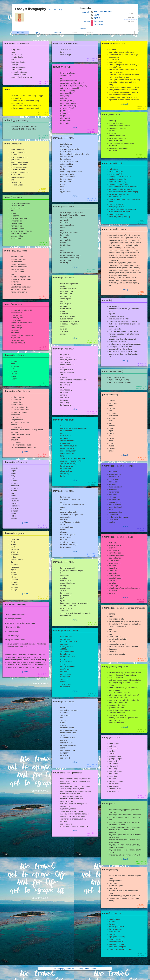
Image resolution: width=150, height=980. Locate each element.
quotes (16, 604)
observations (16, 355)
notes (7, 89)
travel (68, 773)
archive (57, 33)
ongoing (38, 33)
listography (86, 12)
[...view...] (26, 452)
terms (87, 969)
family (116, 666)
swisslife (87, 21)
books (14, 144)
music (111, 870)
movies (64, 138)
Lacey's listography (31, 9)
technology (17, 120)
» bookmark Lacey (55, 9)
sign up (131, 18)
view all (83, 28)
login (131, 14)
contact (93, 969)
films (66, 43)
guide (69, 969)
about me (113, 163)
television (63, 67)
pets (111, 395)
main (21, 33)
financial (17, 43)
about (74, 969)
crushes (119, 466)
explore (131, 21)
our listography (59, 969)
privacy (81, 969)
